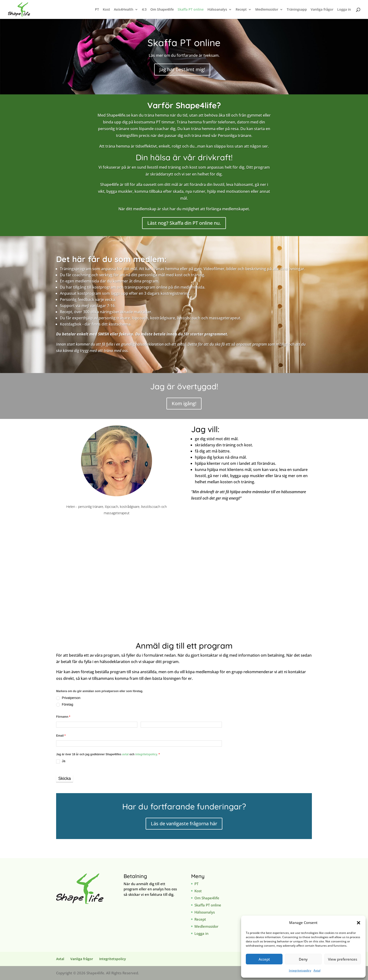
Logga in (344, 10)
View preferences (343, 959)
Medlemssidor (267, 10)
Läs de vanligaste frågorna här (184, 824)
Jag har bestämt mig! (182, 69)
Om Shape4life (162, 10)
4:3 (144, 10)
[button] (359, 923)
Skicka (65, 778)
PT (97, 10)
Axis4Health (124, 10)
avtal (126, 754)
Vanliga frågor (322, 10)
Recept (241, 10)
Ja (61, 761)
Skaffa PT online (191, 10)
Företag (65, 705)
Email (61, 736)
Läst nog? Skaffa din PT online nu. (184, 223)
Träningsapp (297, 10)
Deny (303, 959)
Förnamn (63, 717)
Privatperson (68, 698)
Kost (106, 10)
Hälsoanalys (217, 10)
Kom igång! (184, 403)
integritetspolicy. (146, 754)
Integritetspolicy (300, 970)
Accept (264, 959)
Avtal (317, 970)
